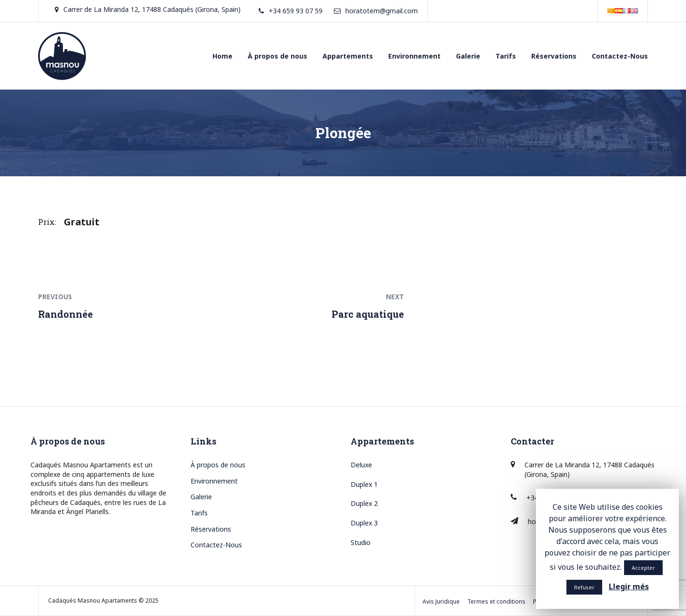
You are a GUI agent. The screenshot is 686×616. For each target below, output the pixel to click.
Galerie (468, 56)
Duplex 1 (364, 484)
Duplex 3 (364, 523)
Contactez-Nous (620, 56)
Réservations (554, 56)
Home (222, 56)
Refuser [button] (584, 587)
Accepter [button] (643, 568)
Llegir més (629, 586)
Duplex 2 (364, 503)
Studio (361, 542)
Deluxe (361, 465)
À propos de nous (277, 56)
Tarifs (506, 56)
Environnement (414, 56)
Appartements (348, 56)
